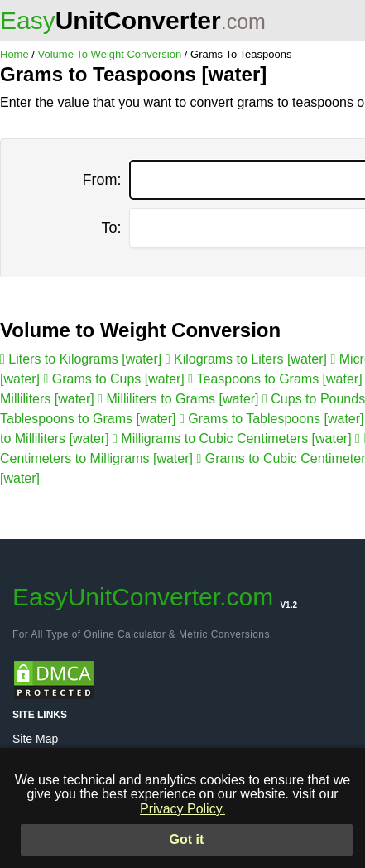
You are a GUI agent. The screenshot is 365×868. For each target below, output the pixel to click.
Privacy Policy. (182, 809)
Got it (187, 839)
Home (14, 54)
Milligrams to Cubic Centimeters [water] (234, 439)
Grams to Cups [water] (115, 379)
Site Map (35, 739)
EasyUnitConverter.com (155, 597)
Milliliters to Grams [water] (180, 399)
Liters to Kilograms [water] (83, 359)
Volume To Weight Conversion (110, 54)
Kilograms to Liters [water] (248, 359)
